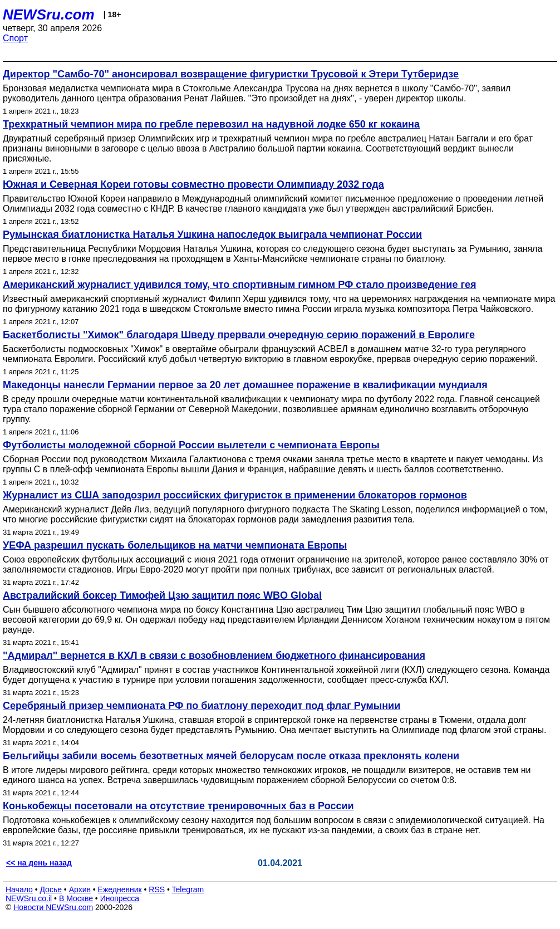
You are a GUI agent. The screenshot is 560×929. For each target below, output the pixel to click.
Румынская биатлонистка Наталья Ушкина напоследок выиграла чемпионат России (212, 234)
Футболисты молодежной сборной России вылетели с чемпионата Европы (191, 445)
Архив (80, 889)
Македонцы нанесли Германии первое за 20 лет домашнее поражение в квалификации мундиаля (245, 385)
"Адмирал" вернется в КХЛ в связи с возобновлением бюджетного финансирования (214, 656)
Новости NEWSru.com (53, 907)
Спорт (15, 38)
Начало (19, 889)
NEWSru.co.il (29, 898)
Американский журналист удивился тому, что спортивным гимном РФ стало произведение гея (239, 285)
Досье (51, 889)
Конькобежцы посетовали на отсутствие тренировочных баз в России (178, 806)
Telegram (188, 889)
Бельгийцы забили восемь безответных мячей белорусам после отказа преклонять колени (231, 756)
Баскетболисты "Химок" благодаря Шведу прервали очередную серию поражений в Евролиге (239, 335)
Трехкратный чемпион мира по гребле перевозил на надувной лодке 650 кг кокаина (211, 124)
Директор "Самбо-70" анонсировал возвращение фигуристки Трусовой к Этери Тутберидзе (231, 74)
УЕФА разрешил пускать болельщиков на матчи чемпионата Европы (175, 545)
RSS (157, 889)
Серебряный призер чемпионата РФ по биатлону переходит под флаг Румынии (202, 706)
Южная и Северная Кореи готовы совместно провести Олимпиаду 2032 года (193, 184)
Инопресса (120, 898)
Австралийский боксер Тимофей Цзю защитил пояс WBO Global (162, 595)
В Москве (76, 898)
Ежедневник (120, 889)
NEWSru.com (49, 14)
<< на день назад (39, 863)
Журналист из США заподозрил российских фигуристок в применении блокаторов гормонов (235, 495)
